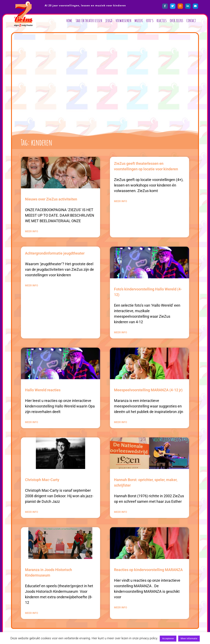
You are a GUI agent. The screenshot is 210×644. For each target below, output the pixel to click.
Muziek (139, 21)
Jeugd (109, 21)
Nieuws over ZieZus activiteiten (51, 199)
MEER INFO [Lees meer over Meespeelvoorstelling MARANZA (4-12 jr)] (120, 422)
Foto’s (150, 21)
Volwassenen (123, 21)
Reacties (162, 21)
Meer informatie (189, 639)
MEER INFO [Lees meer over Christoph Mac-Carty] (31, 512)
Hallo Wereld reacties (43, 390)
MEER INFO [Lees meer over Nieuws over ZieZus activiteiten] (31, 231)
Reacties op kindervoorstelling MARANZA (148, 570)
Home (69, 21)
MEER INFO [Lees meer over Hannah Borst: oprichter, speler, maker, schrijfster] (120, 512)
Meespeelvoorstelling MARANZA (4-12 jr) (148, 390)
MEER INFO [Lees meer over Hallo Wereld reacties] (31, 422)
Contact (191, 21)
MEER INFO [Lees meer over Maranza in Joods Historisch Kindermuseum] (31, 613)
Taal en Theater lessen (89, 21)
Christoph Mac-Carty (42, 480)
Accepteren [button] (168, 639)
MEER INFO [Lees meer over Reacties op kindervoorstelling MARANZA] (120, 608)
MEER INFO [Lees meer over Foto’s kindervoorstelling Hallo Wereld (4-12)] (120, 332)
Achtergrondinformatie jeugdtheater (55, 253)
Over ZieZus (176, 21)
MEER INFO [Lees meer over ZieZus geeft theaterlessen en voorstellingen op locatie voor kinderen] (120, 201)
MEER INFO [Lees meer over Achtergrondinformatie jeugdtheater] (31, 286)
